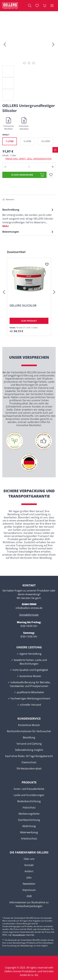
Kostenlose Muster (29, 725)
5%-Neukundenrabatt (29, 769)
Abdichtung (29, 826)
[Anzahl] (29, 167)
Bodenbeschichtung (29, 801)
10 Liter (45, 141)
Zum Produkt (29, 321)
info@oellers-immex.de (29, 608)
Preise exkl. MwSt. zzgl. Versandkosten (28, 159)
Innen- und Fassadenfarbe (29, 789)
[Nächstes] (53, 45)
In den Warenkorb (22, 175)
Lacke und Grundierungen (29, 795)
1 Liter (10, 141)
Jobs (29, 878)
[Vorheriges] (5, 45)
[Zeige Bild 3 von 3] (34, 63)
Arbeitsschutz (29, 839)
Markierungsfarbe (29, 814)
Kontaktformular (29, 615)
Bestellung (29, 737)
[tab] (28, 218)
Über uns (29, 859)
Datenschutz (29, 762)
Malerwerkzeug (29, 832)
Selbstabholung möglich (29, 750)
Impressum (29, 890)
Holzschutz (29, 807)
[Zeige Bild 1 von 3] (24, 63)
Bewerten (8, 199)
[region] (29, 63)
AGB (29, 896)
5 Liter (27, 141)
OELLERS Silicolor (23, 306)
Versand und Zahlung (29, 744)
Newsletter (29, 884)
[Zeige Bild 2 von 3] (29, 63)
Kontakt (29, 865)
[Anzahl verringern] (5, 167)
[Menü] (52, 6)
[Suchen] (30, 6)
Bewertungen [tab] (28, 232)
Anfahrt (29, 871)
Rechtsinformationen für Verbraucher (29, 731)
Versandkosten (19, 935)
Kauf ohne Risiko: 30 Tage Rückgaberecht (29, 756)
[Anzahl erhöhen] (53, 167)
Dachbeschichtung (29, 820)
